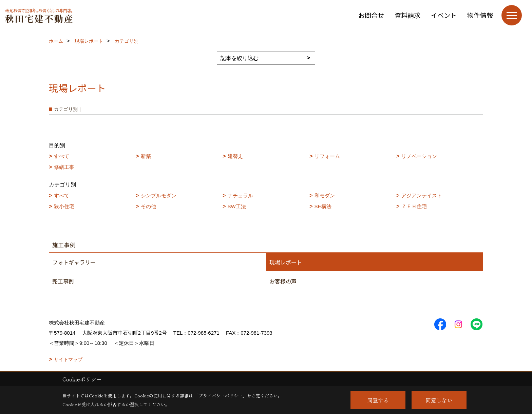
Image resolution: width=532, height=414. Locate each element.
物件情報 (480, 15)
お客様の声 (283, 281)
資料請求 (407, 15)
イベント (444, 15)
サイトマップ (68, 359)
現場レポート (286, 262)
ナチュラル (240, 195)
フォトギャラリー (74, 262)
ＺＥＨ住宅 (414, 206)
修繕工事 (64, 167)
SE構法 (323, 206)
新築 (146, 156)
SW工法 (237, 206)
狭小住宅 (64, 206)
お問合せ (371, 15)
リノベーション (419, 156)
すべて (62, 156)
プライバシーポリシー (221, 396)
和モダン (325, 195)
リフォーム (327, 156)
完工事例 (63, 281)
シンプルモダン (159, 195)
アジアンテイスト (422, 195)
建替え (235, 156)
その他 (148, 206)
